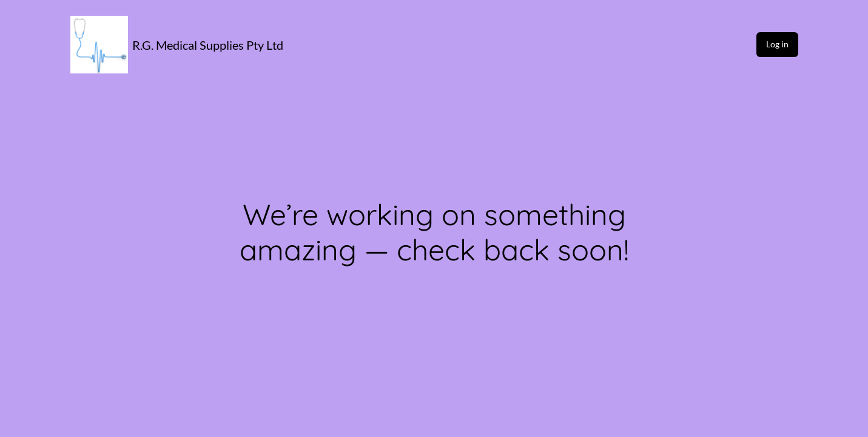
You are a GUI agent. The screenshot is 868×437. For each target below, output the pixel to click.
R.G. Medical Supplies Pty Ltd (208, 45)
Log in (777, 44)
